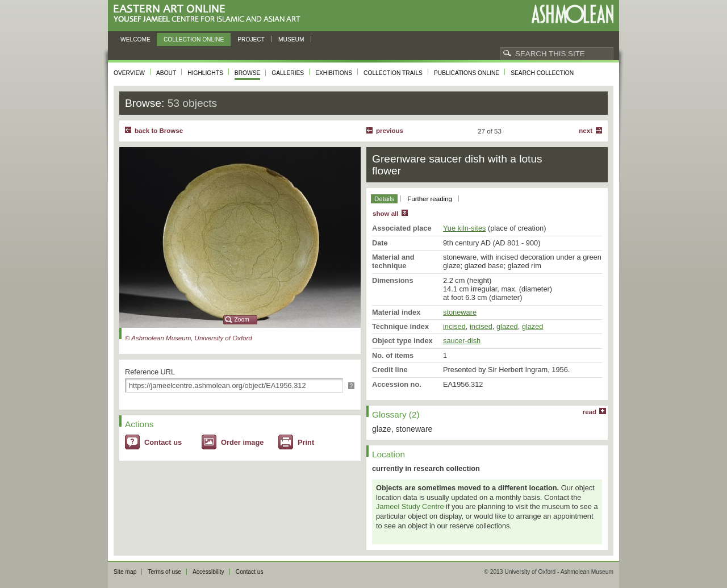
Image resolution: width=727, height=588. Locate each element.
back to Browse (159, 131)
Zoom (242, 320)
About (166, 73)
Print (306, 442)
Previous (390, 131)
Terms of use (164, 572)
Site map (125, 572)
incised (454, 326)
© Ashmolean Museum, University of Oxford (189, 338)
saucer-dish (462, 341)
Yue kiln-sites (464, 228)
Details (384, 199)
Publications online (467, 73)
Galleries (288, 73)
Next (586, 131)
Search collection (542, 73)
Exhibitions (334, 73)
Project (251, 39)
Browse (248, 73)
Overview (129, 73)
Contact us (163, 442)
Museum (291, 39)
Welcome (135, 39)
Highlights (205, 73)
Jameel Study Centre (410, 506)
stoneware (460, 312)
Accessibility (208, 572)
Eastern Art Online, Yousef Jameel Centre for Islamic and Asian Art (210, 14)
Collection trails (393, 73)
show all (385, 214)
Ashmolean (572, 14)
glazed (507, 326)
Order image (242, 442)
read (590, 412)
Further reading (430, 199)
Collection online (194, 39)
